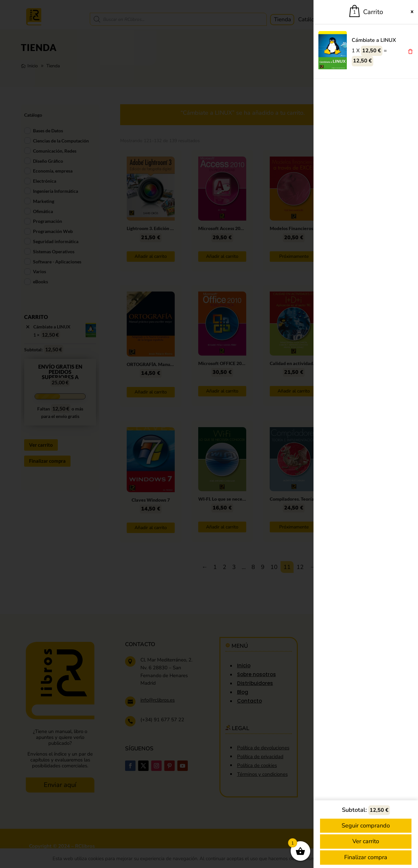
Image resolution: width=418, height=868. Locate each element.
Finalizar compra (366, 857)
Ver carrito (366, 841)
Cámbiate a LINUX (374, 40)
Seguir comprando (366, 826)
